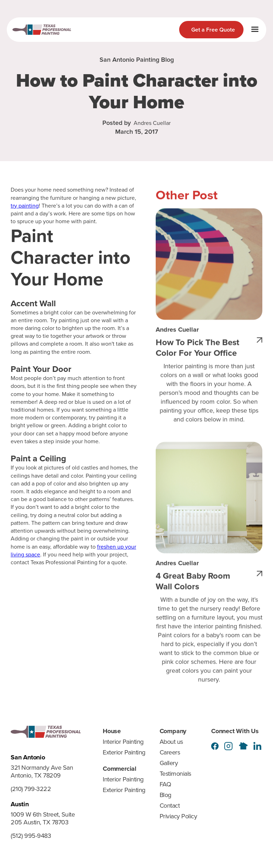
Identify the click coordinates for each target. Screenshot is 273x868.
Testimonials (175, 774)
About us (171, 742)
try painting (25, 206)
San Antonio (28, 757)
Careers (170, 752)
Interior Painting (123, 742)
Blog (165, 795)
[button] (255, 29)
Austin (20, 804)
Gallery (169, 763)
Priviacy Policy (178, 816)
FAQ (165, 784)
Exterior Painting (124, 752)
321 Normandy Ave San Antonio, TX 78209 (42, 772)
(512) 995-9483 (31, 836)
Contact (170, 806)
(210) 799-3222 (31, 789)
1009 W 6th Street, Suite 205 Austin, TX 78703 (43, 819)
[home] (42, 30)
